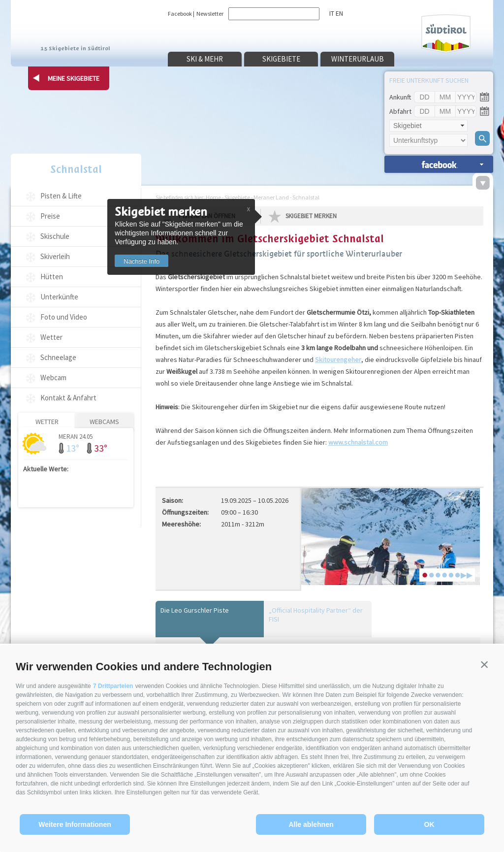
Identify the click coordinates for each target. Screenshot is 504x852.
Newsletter (210, 14)
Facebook (180, 14)
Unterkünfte (59, 297)
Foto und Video (64, 317)
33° (101, 448)
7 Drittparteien (113, 686)
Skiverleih (55, 256)
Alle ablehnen (311, 824)
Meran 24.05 (76, 436)
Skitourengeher (338, 360)
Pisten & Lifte (61, 196)
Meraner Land (271, 197)
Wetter (51, 337)
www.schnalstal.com (358, 442)
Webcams (104, 422)
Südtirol (446, 34)
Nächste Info (142, 261)
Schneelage (58, 357)
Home (213, 197)
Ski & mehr (205, 59)
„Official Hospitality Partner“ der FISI (316, 615)
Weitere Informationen (75, 824)
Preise (50, 216)
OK (429, 824)
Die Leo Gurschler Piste (195, 610)
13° (73, 448)
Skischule (55, 236)
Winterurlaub (358, 59)
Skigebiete (281, 59)
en (339, 13)
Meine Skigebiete (74, 78)
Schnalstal (76, 169)
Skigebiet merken (311, 216)
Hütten (52, 277)
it (332, 13)
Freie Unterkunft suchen (429, 80)
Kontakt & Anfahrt (68, 398)
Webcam (53, 377)
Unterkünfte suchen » (439, 164)
